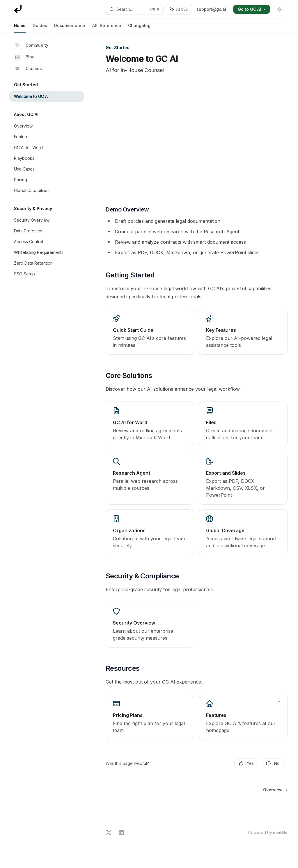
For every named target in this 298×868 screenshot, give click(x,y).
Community (31, 45)
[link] (150, 332)
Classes (28, 69)
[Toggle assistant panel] (179, 9)
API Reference (107, 28)
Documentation (70, 28)
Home (20, 28)
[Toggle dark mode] (279, 9)
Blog (24, 57)
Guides (40, 28)
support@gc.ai (211, 9)
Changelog (139, 28)
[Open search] (134, 9)
